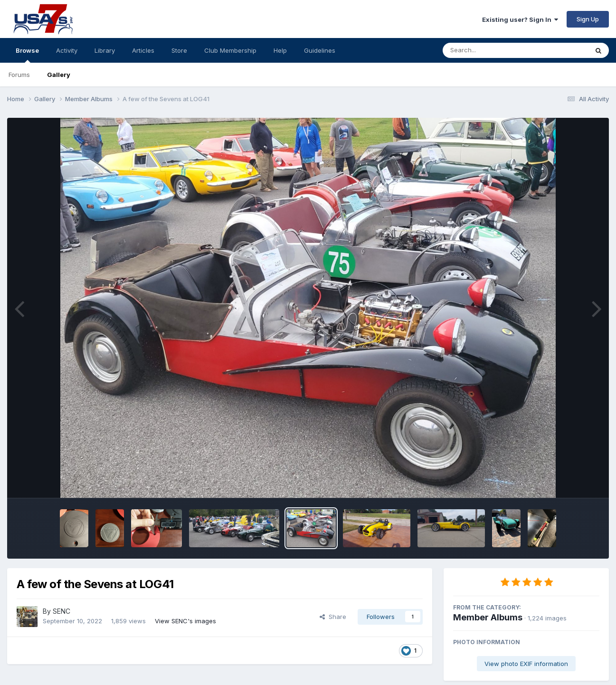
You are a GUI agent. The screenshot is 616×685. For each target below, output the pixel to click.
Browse (27, 55)
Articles (143, 50)
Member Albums (488, 617)
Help (280, 50)
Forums (19, 75)
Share (333, 617)
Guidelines (320, 50)
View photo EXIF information (526, 664)
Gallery (59, 75)
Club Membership (230, 50)
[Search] (489, 50)
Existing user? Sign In (520, 19)
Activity (67, 50)
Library (105, 50)
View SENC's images (185, 621)
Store (179, 50)
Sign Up (588, 19)
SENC (62, 611)
